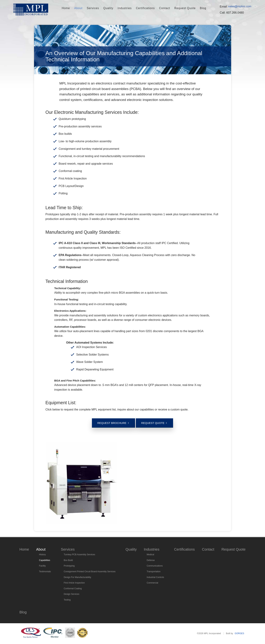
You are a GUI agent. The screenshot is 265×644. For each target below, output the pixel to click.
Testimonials (45, 572)
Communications (155, 566)
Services (97, 8)
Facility (42, 566)
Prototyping (69, 566)
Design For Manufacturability (77, 577)
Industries (126, 8)
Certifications (144, 8)
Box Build (68, 560)
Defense (151, 560)
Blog (196, 8)
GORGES (239, 633)
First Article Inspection (74, 583)
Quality (111, 8)
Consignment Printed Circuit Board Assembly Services (90, 572)
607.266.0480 (235, 13)
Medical (150, 555)
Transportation (154, 572)
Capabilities (45, 560)
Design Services (72, 594)
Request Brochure (112, 423)
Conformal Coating (73, 589)
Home (73, 8)
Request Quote (179, 8)
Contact (161, 8)
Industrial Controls (155, 577)
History (42, 555)
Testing (67, 600)
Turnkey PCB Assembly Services (79, 555)
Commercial (152, 583)
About (84, 8)
